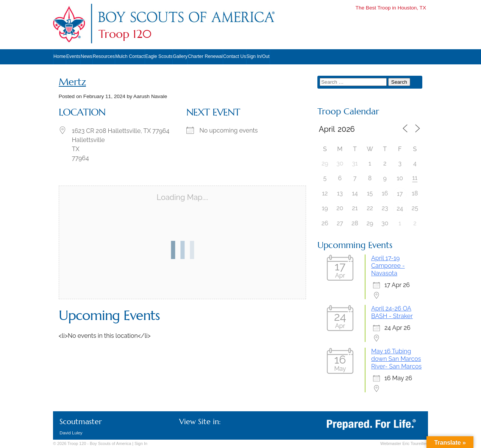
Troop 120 (125, 34)
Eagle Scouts (159, 56)
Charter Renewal (205, 56)
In (141, 443)
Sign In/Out (258, 56)
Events (73, 56)
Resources (104, 56)
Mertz (72, 82)
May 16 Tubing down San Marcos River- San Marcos (396, 359)
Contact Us (235, 56)
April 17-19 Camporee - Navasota (388, 266)
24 (400, 208)
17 (400, 194)
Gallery (180, 56)
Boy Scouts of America (110, 443)
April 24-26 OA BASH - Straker (392, 312)
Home (60, 56)
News (87, 56)
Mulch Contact (130, 56)
